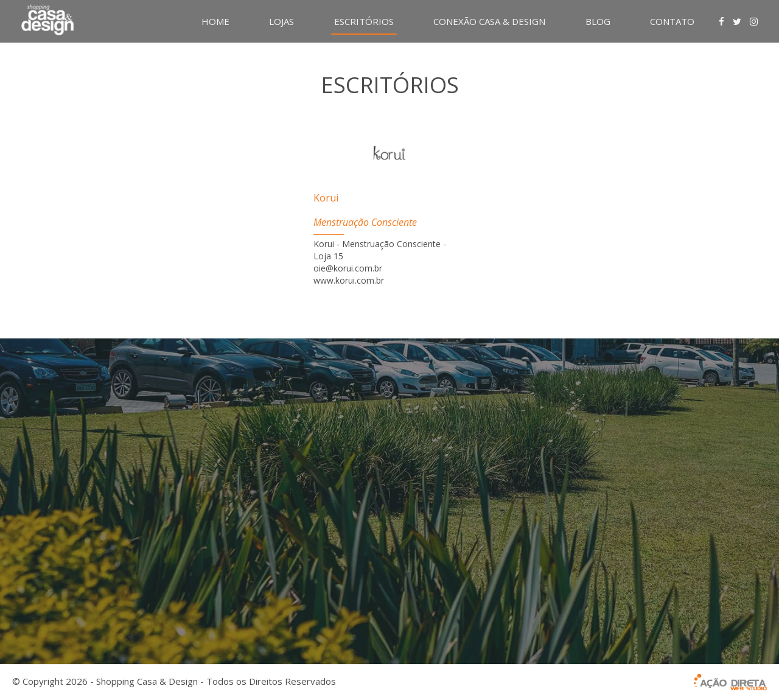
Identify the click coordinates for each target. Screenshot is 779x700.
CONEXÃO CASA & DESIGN (489, 21)
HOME (215, 21)
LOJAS (281, 21)
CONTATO (672, 21)
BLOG (598, 21)
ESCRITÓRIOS (364, 21)
